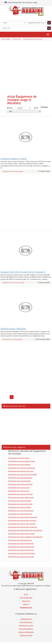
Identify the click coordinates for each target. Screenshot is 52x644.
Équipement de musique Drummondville (22, 474)
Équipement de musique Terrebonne (21, 550)
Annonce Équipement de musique (33, 39)
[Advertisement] (26, 69)
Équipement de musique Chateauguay (22, 468)
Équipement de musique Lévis (19, 491)
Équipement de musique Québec (20, 507)
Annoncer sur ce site (26, 625)
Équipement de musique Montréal (14, 171)
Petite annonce (6, 39)
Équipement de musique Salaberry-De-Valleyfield (25, 537)
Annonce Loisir (17, 39)
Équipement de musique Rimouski (20, 514)
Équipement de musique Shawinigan (21, 543)
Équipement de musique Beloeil (19, 465)
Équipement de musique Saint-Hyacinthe (23, 527)
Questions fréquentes (26, 632)
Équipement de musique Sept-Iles (20, 540)
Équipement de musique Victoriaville (21, 557)
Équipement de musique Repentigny (21, 511)
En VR (26, 594)
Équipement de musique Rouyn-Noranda (23, 517)
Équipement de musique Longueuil (20, 494)
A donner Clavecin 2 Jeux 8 (14, 158)
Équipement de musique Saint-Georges (22, 524)
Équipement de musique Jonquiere (20, 484)
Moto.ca (26, 604)
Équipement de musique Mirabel (20, 501)
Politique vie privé (26, 635)
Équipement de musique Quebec (13, 339)
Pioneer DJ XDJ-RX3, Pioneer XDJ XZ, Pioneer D (23, 272)
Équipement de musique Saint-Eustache (22, 520)
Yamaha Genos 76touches (13, 329)
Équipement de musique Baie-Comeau (22, 461)
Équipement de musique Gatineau (20, 478)
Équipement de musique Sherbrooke (21, 547)
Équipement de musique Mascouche (21, 497)
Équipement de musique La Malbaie (14, 283)
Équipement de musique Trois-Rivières (22, 553)
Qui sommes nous (26, 622)
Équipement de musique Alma (19, 458)
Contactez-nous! (26, 619)
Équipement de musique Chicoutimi (21, 471)
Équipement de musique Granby (20, 481)
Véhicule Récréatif (26, 598)
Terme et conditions (26, 629)
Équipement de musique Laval (19, 488)
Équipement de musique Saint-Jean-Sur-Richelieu (25, 530)
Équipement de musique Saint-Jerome (21, 534)
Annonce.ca (26, 601)
